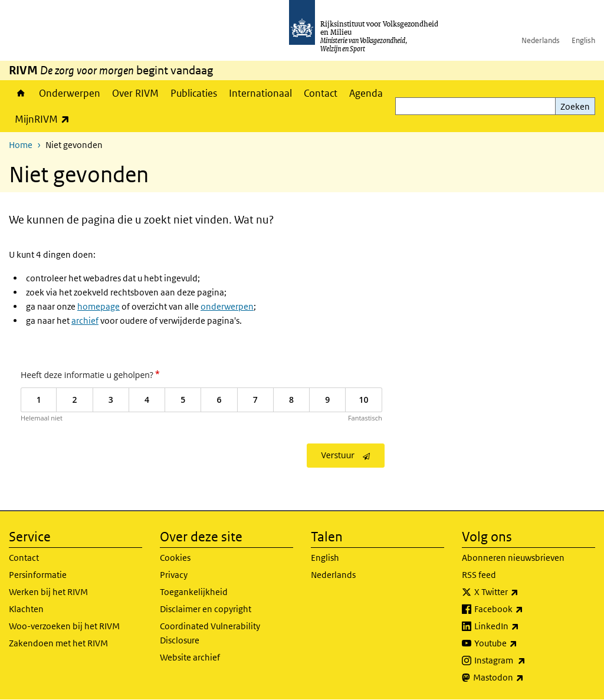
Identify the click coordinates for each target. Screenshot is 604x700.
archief (85, 321)
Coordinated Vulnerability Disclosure (210, 633)
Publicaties (194, 93)
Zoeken (575, 106)
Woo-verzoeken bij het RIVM (64, 626)
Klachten (26, 609)
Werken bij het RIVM (48, 592)
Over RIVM (135, 93)
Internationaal (260, 93)
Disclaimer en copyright (206, 609)
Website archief (190, 657)
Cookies (175, 558)
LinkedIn (523, 626)
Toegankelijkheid (194, 592)
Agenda (366, 93)
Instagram (526, 660)
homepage (99, 306)
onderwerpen (227, 306)
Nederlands (541, 40)
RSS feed (479, 575)
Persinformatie (38, 575)
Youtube (522, 643)
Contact (321, 93)
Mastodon (524, 678)
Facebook (525, 609)
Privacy (174, 575)
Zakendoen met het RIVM (58, 643)
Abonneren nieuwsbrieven (513, 558)
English (583, 40)
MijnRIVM (45, 119)
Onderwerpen (70, 93)
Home (21, 93)
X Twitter (522, 592)
